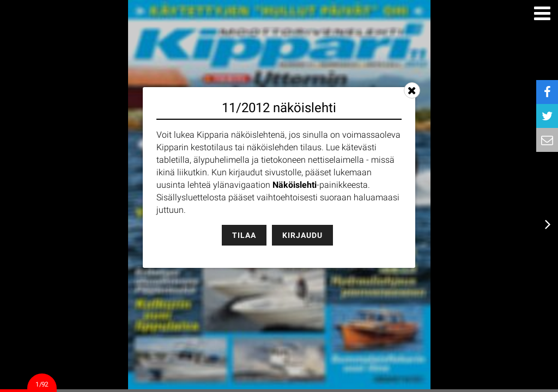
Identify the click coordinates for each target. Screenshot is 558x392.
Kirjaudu (302, 235)
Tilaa (244, 235)
